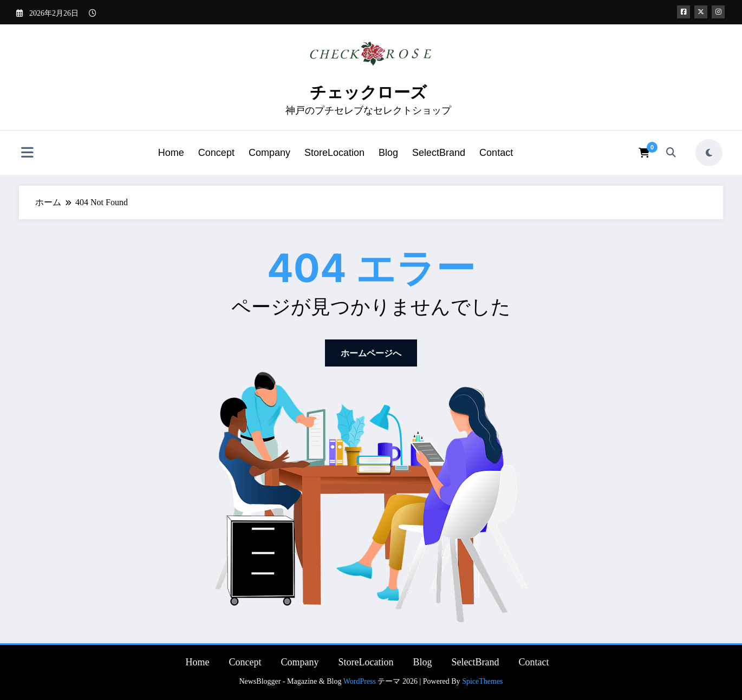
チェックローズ (368, 92)
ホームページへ (371, 353)
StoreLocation (334, 153)
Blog (388, 153)
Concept (216, 153)
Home (171, 153)
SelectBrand (439, 153)
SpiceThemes (482, 681)
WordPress (360, 681)
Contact (496, 153)
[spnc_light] (709, 153)
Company (269, 153)
